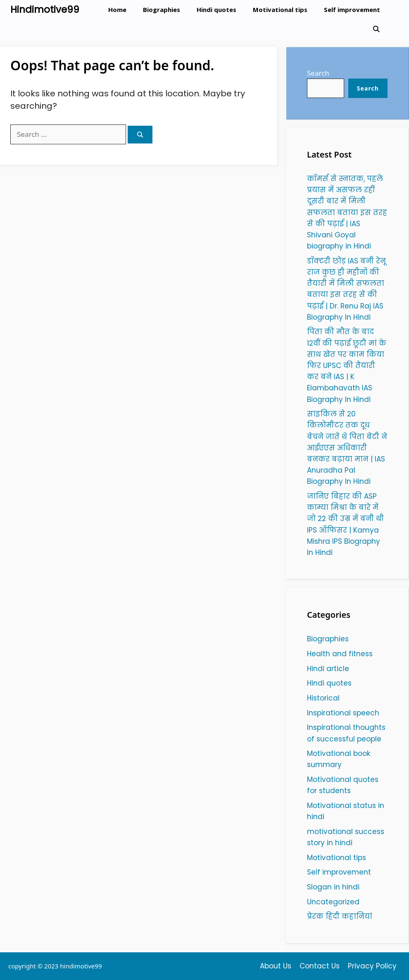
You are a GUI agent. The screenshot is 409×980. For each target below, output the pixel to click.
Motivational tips (280, 10)
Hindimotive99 (45, 10)
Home (117, 10)
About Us (276, 966)
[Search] (140, 135)
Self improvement (352, 10)
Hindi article (328, 669)
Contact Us (320, 966)
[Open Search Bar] (376, 29)
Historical (323, 698)
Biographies (162, 10)
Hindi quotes (216, 10)
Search (318, 73)
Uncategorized (333, 902)
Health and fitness (340, 654)
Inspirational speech (343, 713)
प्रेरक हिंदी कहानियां (340, 916)
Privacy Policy (372, 966)
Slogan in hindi (333, 887)
